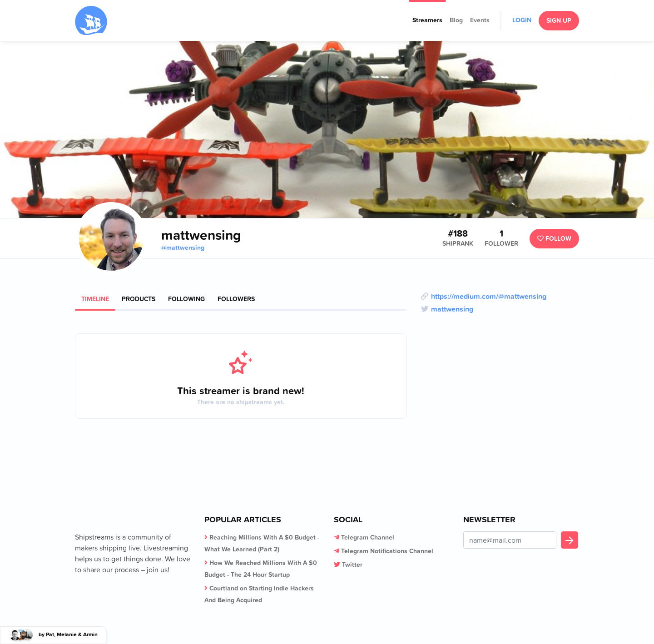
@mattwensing (183, 248)
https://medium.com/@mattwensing (489, 296)
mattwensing (452, 309)
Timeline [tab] (95, 299)
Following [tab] (186, 299)
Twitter (352, 565)
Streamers (427, 20)
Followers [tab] (236, 299)
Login (522, 20)
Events (480, 20)
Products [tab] (139, 299)
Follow (554, 238)
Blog (456, 20)
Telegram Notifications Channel (387, 551)
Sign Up (559, 20)
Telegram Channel (368, 537)
